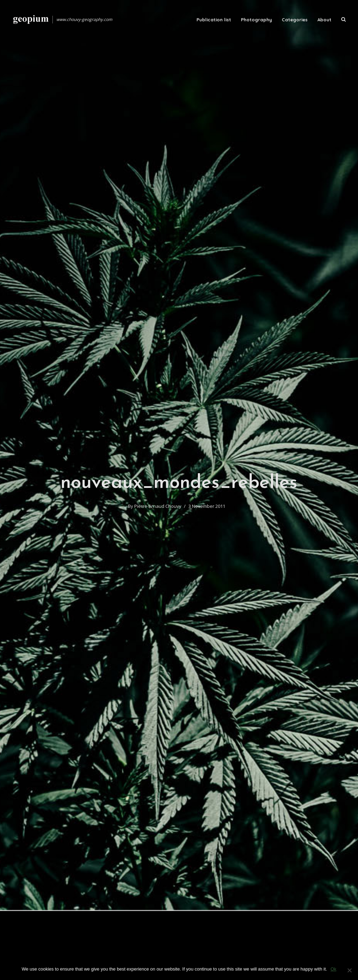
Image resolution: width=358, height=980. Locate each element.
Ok (333, 969)
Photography (256, 20)
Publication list (214, 20)
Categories (295, 20)
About (324, 20)
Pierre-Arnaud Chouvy (158, 506)
